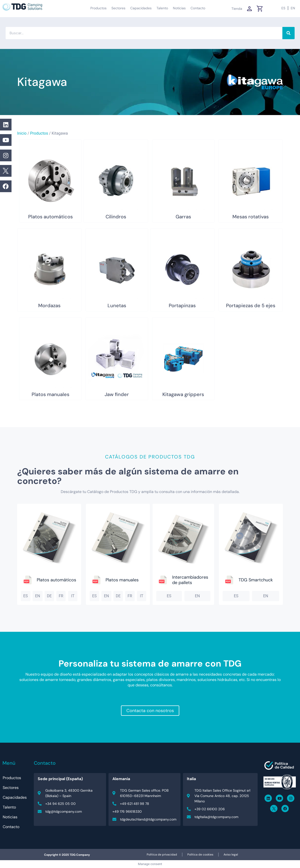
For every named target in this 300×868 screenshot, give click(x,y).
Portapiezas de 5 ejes (251, 305)
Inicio (22, 133)
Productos (98, 8)
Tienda (237, 9)
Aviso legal (231, 855)
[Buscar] (288, 33)
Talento (162, 8)
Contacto (198, 8)
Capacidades (141, 8)
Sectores (118, 8)
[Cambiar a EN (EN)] (293, 8)
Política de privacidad (162, 855)
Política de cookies (200, 855)
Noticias (179, 8)
